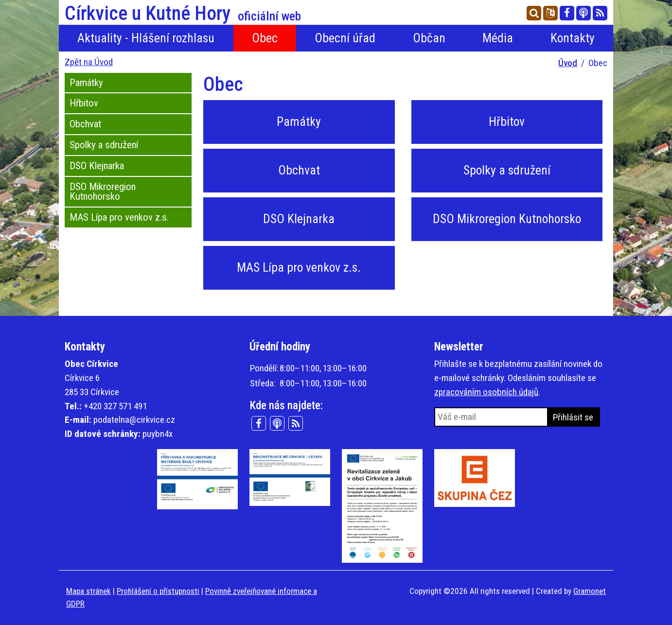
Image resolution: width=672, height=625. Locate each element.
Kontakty (573, 38)
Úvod (568, 63)
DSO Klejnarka (97, 166)
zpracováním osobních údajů (486, 392)
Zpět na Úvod (89, 62)
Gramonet (590, 591)
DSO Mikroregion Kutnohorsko (103, 192)
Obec (265, 38)
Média (498, 38)
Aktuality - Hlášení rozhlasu (146, 38)
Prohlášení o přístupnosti (158, 591)
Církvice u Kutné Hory (183, 14)
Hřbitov (84, 103)
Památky (86, 83)
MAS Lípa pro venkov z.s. (119, 217)
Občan (429, 38)
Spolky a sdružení (104, 145)
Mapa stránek (88, 591)
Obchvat (85, 124)
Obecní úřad (345, 38)
